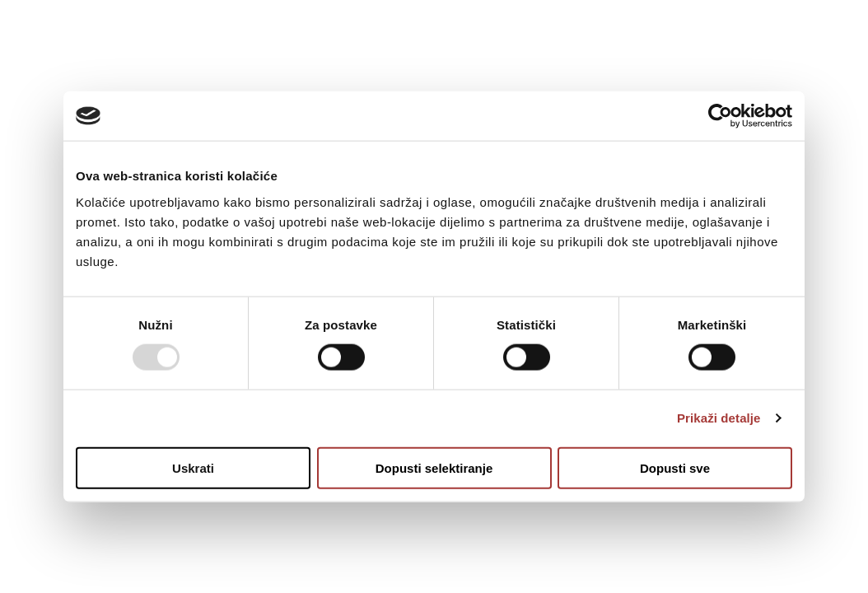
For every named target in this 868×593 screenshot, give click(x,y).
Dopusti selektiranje (434, 467)
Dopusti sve (675, 467)
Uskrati (193, 467)
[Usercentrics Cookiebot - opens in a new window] (720, 116)
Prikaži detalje (719, 418)
